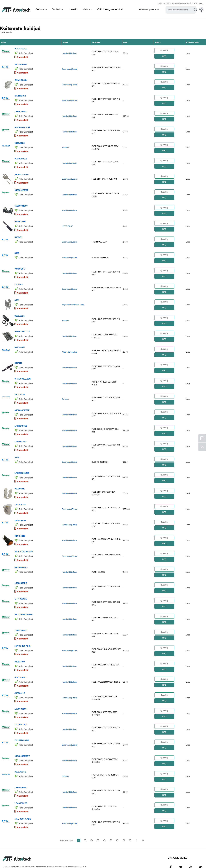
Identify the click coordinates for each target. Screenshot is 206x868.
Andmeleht (22, 56)
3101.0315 (20, 308)
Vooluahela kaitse (179, 3)
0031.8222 (20, 140)
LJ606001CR (21, 690)
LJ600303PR (21, 567)
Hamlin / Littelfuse (69, 53)
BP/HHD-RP (20, 506)
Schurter (65, 145)
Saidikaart (146, 860)
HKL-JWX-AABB (23, 796)
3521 (17, 292)
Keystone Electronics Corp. (73, 297)
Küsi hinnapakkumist (149, 10)
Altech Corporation (70, 343)
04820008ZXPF (22, 399)
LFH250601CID (22, 460)
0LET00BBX (21, 659)
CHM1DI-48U (21, 79)
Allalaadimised (127, 860)
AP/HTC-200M (21, 170)
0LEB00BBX (21, 155)
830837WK (20, 644)
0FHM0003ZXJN (23, 369)
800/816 (18, 353)
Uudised (110, 860)
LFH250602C (21, 766)
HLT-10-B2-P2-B (22, 628)
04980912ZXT (21, 185)
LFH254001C (21, 613)
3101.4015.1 (20, 751)
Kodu (160, 3)
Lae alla (73, 10)
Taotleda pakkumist (52, 860)
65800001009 (21, 201)
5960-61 (18, 231)
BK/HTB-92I (20, 94)
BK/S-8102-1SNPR (24, 537)
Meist (86, 10)
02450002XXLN (22, 124)
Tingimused (8, 860)
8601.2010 (20, 384)
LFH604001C (21, 415)
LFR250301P (21, 430)
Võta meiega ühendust (110, 10)
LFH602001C (21, 109)
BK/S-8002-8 (21, 63)
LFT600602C (21, 583)
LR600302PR (21, 781)
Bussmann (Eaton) (70, 68)
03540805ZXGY (22, 323)
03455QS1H (20, 262)
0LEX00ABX (21, 48)
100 (130, 818)
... (124, 818)
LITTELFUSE (67, 221)
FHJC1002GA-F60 (23, 598)
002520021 (20, 338)
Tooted (167, 3)
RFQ (164, 56)
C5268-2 (19, 277)
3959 (17, 247)
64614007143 (21, 552)
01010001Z (20, 476)
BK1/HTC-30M (22, 720)
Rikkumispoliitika (28, 860)
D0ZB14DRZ (21, 705)
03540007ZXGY (22, 735)
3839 (17, 445)
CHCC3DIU (20, 491)
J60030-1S (20, 674)
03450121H (20, 216)
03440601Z (20, 521)
